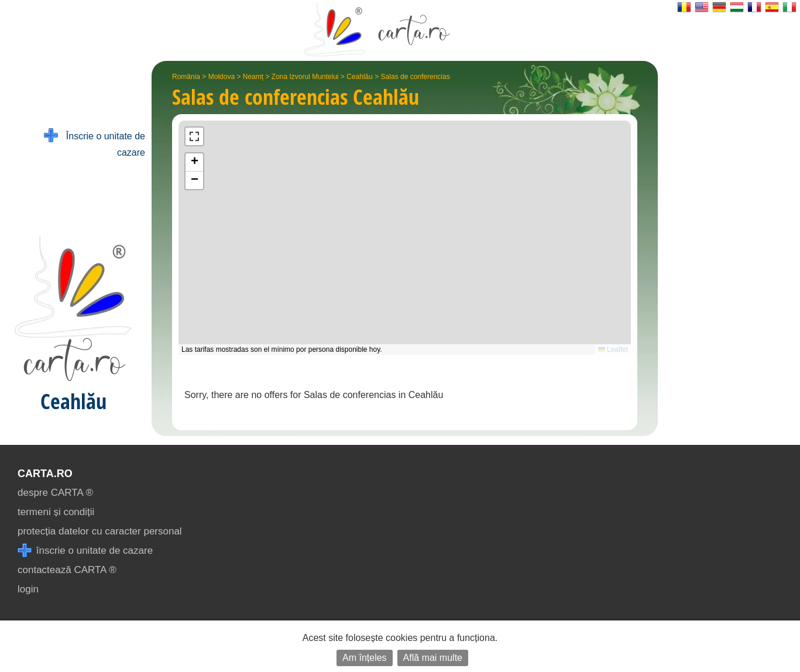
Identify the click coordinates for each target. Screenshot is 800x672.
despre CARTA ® (55, 493)
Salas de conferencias (416, 77)
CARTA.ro (45, 474)
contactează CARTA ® (67, 570)
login (28, 589)
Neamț (253, 77)
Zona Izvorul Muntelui (305, 77)
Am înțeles (365, 658)
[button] (194, 162)
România (186, 77)
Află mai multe (433, 658)
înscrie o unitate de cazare (85, 551)
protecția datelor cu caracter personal (100, 531)
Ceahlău (360, 77)
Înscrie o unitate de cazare (95, 143)
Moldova (222, 77)
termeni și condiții (56, 512)
